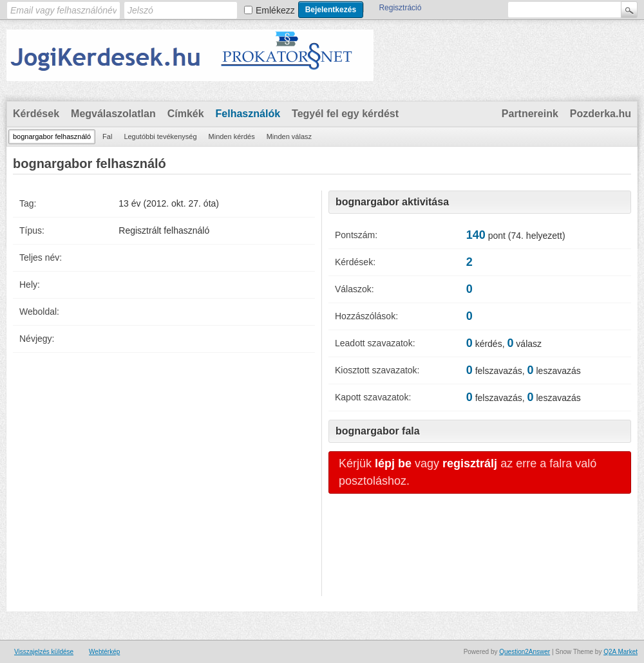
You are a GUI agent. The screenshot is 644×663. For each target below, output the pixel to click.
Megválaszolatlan (113, 114)
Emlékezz (275, 10)
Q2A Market (620, 652)
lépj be (393, 463)
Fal (107, 136)
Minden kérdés (232, 136)
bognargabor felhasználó (52, 136)
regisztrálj (470, 463)
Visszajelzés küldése (44, 652)
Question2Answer (525, 652)
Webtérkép (104, 652)
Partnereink (530, 114)
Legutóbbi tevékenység (160, 136)
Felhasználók (248, 114)
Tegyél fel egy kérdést (345, 114)
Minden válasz (289, 136)
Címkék (186, 114)
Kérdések (36, 114)
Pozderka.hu (601, 114)
